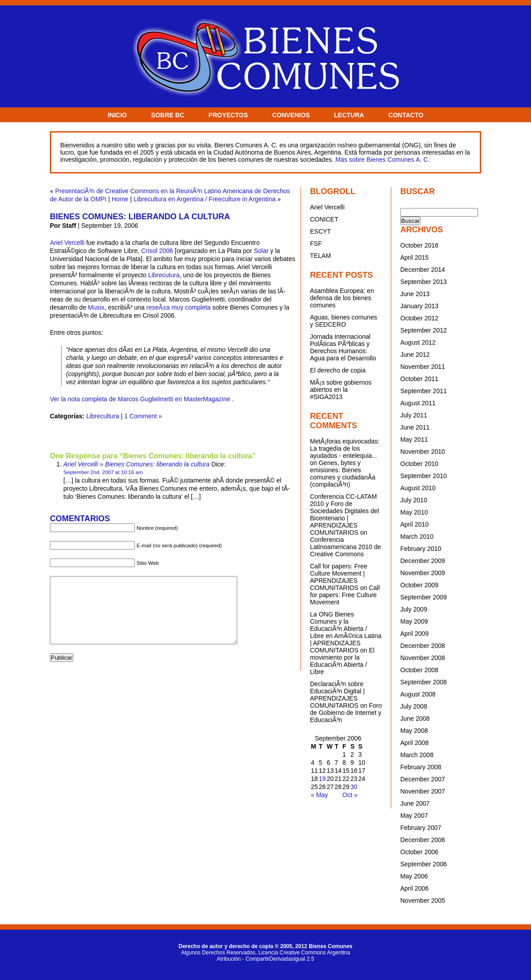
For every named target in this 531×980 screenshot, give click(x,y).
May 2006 (414, 876)
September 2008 (424, 682)
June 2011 (415, 427)
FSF (316, 244)
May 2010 (414, 512)
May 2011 (414, 439)
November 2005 (423, 900)
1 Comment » (143, 416)
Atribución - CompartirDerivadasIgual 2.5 (266, 959)
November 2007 (423, 791)
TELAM (321, 256)
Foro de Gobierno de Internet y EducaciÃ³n (346, 713)
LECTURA (349, 115)
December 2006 (423, 840)
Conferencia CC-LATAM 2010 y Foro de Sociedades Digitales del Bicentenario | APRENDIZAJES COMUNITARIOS (344, 514)
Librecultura (103, 416)
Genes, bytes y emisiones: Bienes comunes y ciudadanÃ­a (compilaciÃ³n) (343, 474)
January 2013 (419, 306)
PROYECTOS (228, 115)
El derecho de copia (338, 370)
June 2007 (415, 803)
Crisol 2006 (157, 251)
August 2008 (418, 694)
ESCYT (321, 231)
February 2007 (421, 828)
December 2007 (423, 779)
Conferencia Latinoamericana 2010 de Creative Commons (345, 547)
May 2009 (414, 621)
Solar (261, 251)
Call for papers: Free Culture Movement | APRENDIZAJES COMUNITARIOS (339, 577)
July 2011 (414, 415)
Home (120, 199)
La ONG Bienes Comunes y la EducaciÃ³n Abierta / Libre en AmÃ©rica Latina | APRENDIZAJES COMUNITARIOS (346, 632)
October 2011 (419, 379)
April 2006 (414, 888)
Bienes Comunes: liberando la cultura (140, 217)
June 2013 (415, 294)
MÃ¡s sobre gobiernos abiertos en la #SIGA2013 (341, 390)
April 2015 (414, 257)
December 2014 (423, 270)
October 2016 (419, 245)
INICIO (117, 115)
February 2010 (421, 549)
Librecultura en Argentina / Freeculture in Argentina (204, 199)
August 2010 (418, 488)
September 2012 (424, 330)
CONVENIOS (291, 115)
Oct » (350, 795)
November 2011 (423, 367)
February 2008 (421, 767)
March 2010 (417, 537)
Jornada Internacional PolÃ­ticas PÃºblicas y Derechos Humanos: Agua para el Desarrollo (343, 347)
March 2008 (417, 755)
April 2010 (414, 524)
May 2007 (414, 816)
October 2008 (419, 670)
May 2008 (414, 731)
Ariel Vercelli (67, 243)
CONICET (324, 219)
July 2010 (414, 500)
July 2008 (414, 706)
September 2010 (424, 476)
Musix (96, 307)
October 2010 (419, 464)
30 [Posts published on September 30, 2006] (354, 787)
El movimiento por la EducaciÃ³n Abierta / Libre (342, 661)
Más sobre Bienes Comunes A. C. (382, 160)
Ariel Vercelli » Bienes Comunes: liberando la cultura (137, 464)
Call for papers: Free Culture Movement (345, 595)
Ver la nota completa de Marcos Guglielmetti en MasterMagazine (140, 399)
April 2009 (414, 634)
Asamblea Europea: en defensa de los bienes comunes (342, 298)
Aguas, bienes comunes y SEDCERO (343, 321)
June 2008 (415, 718)
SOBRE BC (168, 115)
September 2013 (424, 282)
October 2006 (419, 852)
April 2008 (414, 743)
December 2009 (423, 561)
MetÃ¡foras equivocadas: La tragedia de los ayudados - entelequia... (345, 448)
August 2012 (418, 342)
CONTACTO (406, 115)
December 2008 (423, 646)
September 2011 (424, 391)
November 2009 (423, 573)
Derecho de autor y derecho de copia (226, 946)
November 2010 (423, 452)
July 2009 (414, 609)
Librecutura (164, 275)
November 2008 (423, 658)
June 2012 (415, 355)
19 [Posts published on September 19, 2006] (323, 779)
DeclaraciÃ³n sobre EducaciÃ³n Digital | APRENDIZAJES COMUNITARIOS (337, 695)
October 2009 (419, 585)
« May (319, 795)
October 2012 (419, 318)
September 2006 (424, 864)
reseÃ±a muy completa (179, 307)
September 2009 (424, 597)
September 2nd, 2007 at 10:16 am (103, 472)
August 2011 (418, 403)
